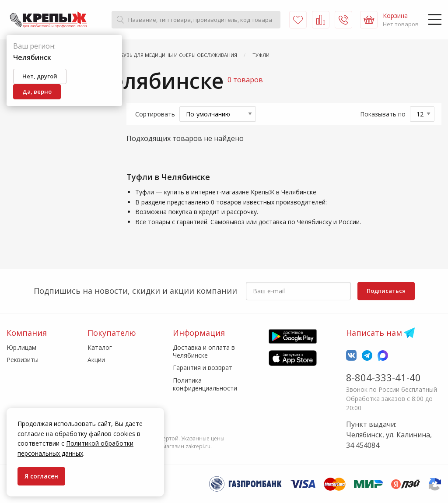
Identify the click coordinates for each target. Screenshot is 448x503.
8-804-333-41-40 (383, 377)
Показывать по (383, 114)
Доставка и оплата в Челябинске (204, 351)
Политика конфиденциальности (205, 384)
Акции (96, 360)
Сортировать (155, 114)
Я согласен (41, 476)
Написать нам (374, 333)
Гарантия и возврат (203, 368)
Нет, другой (40, 76)
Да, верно (37, 91)
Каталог (100, 347)
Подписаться (386, 291)
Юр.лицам (21, 347)
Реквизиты (23, 360)
